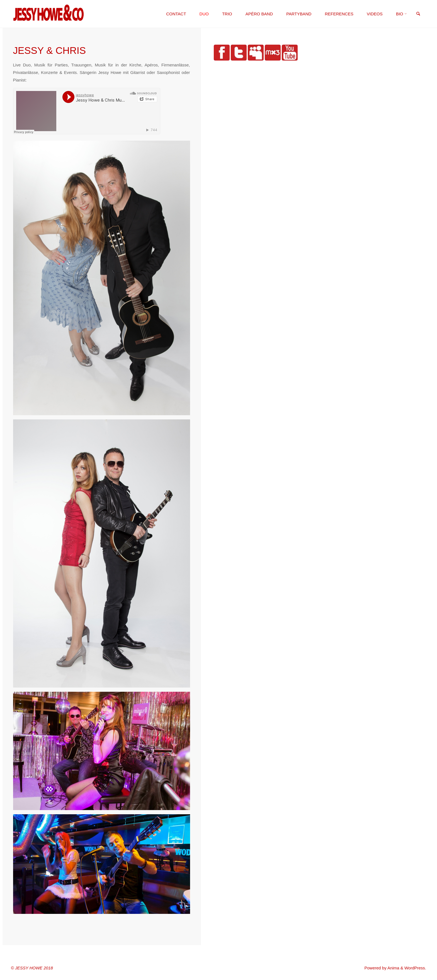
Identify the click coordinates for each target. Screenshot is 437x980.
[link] (418, 14)
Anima (393, 968)
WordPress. (415, 968)
